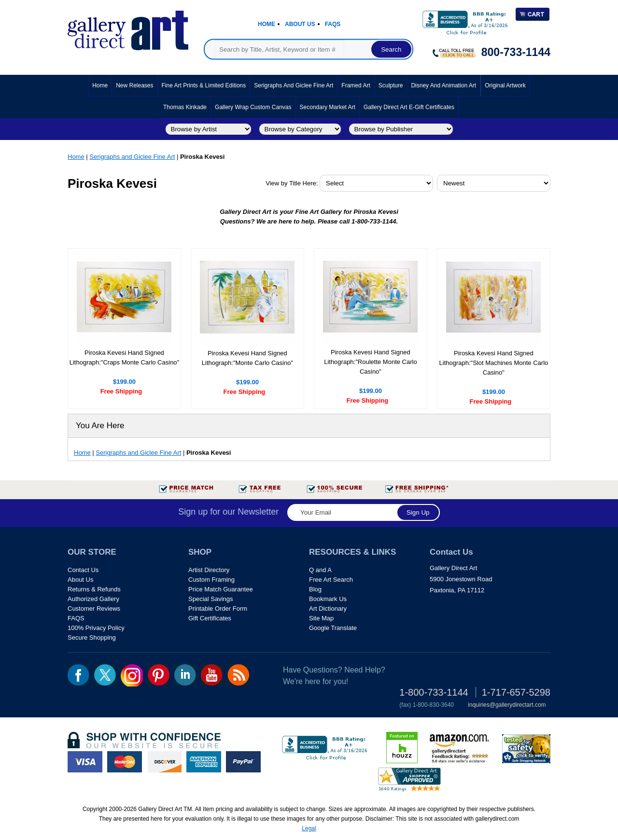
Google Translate (333, 628)
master (125, 762)
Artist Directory (209, 570)
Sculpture (391, 85)
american (204, 762)
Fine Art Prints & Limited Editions (204, 85)
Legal (309, 828)
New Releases (134, 85)
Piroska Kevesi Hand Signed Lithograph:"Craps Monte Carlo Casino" (124, 357)
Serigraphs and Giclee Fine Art (294, 85)
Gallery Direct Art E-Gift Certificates (409, 107)
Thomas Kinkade (185, 107)
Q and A (320, 570)
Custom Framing (211, 580)
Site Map (321, 618)
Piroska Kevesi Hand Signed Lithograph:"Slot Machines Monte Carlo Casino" (494, 363)
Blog (315, 589)
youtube (212, 675)
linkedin (185, 675)
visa (85, 762)
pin (159, 675)
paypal (243, 762)
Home (267, 24)
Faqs (333, 24)
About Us (300, 24)
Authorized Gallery (93, 599)
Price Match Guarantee (221, 589)
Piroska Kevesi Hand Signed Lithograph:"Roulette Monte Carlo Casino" (371, 362)
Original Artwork (505, 85)
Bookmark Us (328, 599)
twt (105, 675)
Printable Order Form (218, 609)
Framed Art (356, 85)
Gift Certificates (210, 618)
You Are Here (100, 426)
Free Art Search (331, 580)
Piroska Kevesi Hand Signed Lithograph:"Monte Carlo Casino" (247, 358)
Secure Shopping (92, 637)
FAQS (76, 618)
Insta (132, 675)
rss (238, 675)
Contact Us (83, 570)
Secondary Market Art (328, 107)
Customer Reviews (94, 609)
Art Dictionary (328, 609)
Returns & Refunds (94, 589)
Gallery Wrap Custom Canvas (253, 107)
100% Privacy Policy (96, 628)
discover (164, 762)
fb (78, 675)
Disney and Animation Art (443, 85)
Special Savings (211, 599)
